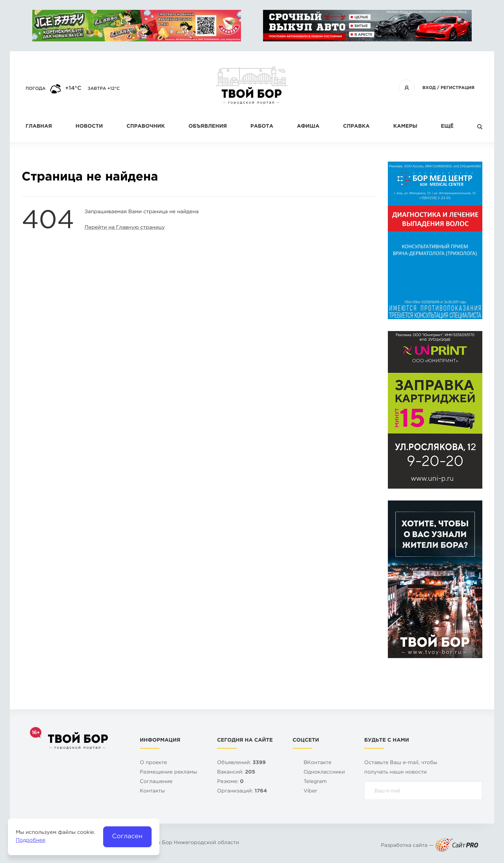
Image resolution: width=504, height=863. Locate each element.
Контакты (152, 791)
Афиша (308, 127)
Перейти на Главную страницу (125, 228)
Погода (36, 89)
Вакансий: (236, 773)
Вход (429, 88)
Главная (39, 127)
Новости (89, 127)
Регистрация (458, 88)
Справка (356, 127)
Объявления (208, 127)
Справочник (146, 127)
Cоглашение (156, 782)
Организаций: (242, 791)
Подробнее (31, 841)
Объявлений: (241, 763)
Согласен (127, 836)
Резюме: (230, 782)
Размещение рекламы (169, 773)
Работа (262, 127)
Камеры (405, 127)
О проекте (153, 763)
